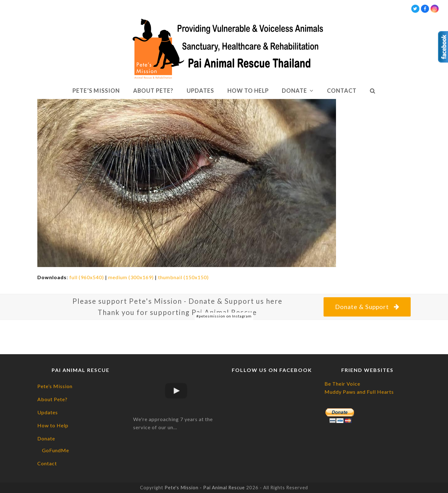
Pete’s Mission (55, 386)
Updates (48, 412)
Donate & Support (367, 307)
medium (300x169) (131, 277)
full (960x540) (87, 277)
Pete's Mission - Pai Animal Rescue (205, 487)
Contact (47, 463)
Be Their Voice (342, 384)
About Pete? (52, 399)
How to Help (53, 425)
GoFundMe (56, 450)
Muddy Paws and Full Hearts (359, 392)
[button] (373, 91)
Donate (46, 438)
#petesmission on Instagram (224, 316)
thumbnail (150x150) (183, 277)
